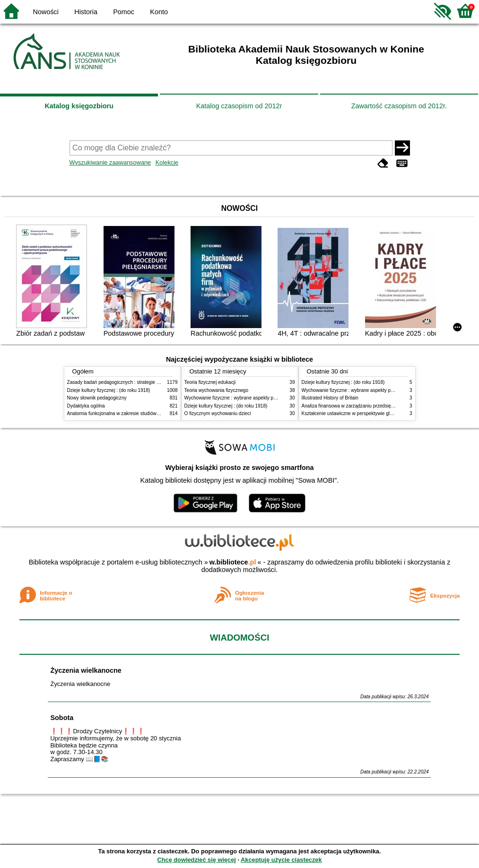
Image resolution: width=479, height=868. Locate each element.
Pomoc (124, 12)
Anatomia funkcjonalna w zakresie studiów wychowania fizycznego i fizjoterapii (150, 413)
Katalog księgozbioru (79, 106)
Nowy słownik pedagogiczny (97, 398)
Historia (86, 12)
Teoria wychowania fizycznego (217, 390)
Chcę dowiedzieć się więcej (196, 860)
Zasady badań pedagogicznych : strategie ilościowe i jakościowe (135, 382)
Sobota (62, 718)
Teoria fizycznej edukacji (210, 382)
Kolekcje (167, 162)
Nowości (46, 12)
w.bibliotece (233, 562)
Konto (159, 12)
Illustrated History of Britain (330, 398)
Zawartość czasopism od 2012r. (399, 106)
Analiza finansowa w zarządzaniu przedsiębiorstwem (357, 406)
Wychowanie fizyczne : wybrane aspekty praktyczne (239, 398)
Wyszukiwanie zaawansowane (110, 162)
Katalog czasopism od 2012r (239, 106)
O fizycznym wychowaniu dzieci (218, 413)
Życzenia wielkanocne (86, 670)
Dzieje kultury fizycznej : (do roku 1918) (109, 390)
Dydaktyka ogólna (86, 406)
